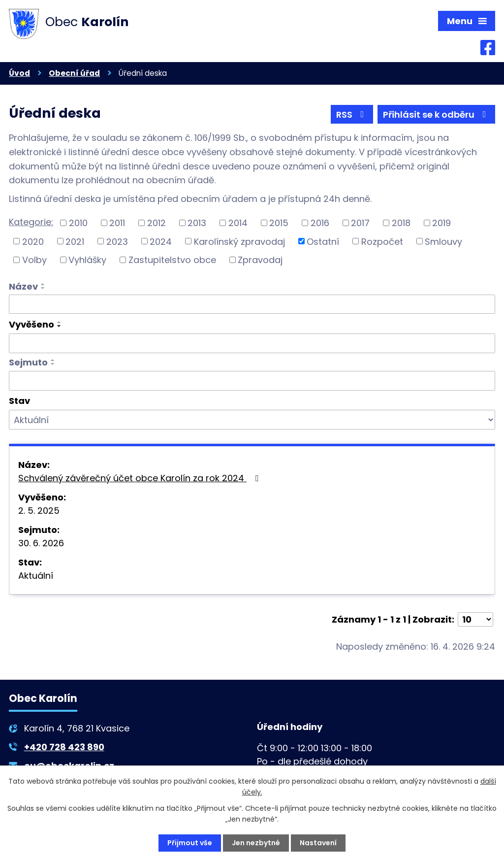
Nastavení (318, 843)
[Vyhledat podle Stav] (252, 420)
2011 (117, 223)
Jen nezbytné (256, 843)
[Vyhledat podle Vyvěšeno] (252, 343)
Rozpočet (382, 241)
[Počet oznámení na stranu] (475, 619)
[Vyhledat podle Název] (252, 304)
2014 (238, 223)
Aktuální (36, 576)
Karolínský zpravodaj (239, 241)
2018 (401, 223)
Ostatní (323, 241)
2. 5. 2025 (39, 511)
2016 (320, 223)
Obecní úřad (74, 73)
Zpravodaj (260, 260)
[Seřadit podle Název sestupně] (43, 288)
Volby (34, 260)
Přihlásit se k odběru (437, 115)
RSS (352, 115)
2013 (197, 223)
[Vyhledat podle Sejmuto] (252, 381)
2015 (279, 223)
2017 (360, 223)
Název (23, 286)
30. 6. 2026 (41, 543)
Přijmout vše (190, 843)
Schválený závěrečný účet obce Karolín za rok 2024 (140, 478)
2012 (157, 223)
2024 (161, 241)
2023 (117, 241)
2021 (75, 241)
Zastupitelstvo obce (172, 260)
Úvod (19, 73)
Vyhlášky (87, 260)
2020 (33, 241)
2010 (78, 223)
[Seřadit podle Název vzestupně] (43, 284)
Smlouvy (443, 241)
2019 (441, 223)
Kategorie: (31, 222)
